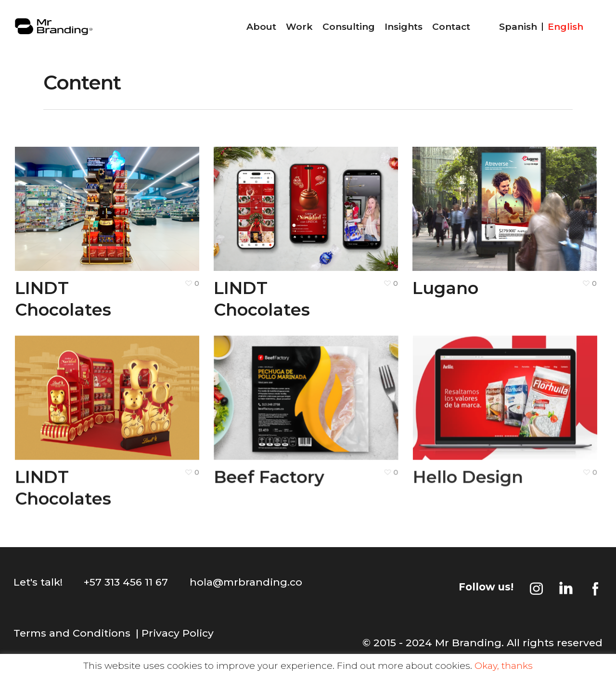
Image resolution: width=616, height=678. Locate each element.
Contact (451, 27)
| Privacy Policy (175, 633)
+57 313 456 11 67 (126, 582)
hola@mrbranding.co (246, 582)
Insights (404, 27)
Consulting (349, 27)
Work (299, 27)
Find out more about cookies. (404, 666)
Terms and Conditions (72, 633)
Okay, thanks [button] (504, 666)
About (261, 27)
